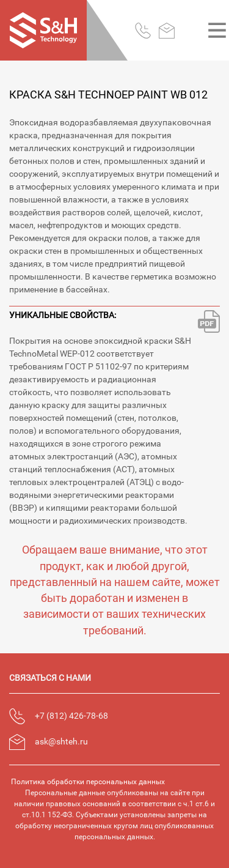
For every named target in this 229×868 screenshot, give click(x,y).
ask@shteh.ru (61, 741)
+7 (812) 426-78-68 (71, 716)
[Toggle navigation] (217, 30)
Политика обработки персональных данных (88, 782)
